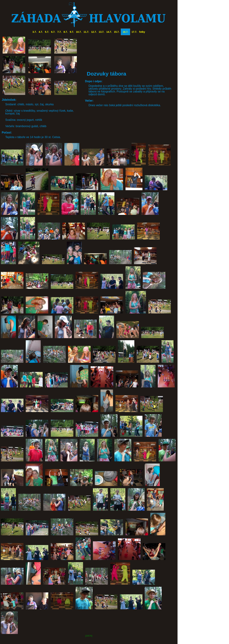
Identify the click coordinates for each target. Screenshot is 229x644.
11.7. (86, 32)
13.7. (101, 32)
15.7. (117, 32)
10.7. (79, 32)
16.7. (125, 32)
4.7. (41, 32)
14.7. (109, 32)
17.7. (134, 32)
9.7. (72, 32)
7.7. (59, 32)
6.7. (53, 32)
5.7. (47, 32)
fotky (142, 32)
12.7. (94, 32)
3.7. (34, 32)
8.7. (66, 32)
